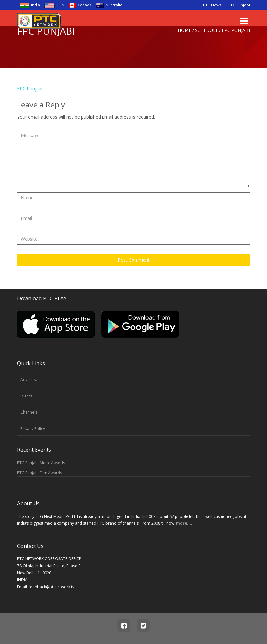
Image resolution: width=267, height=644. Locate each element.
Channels (29, 412)
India (30, 5)
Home (185, 30)
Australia (107, 5)
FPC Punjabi (30, 89)
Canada (78, 5)
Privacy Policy (33, 429)
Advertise (29, 380)
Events (26, 396)
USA (54, 5)
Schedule (207, 30)
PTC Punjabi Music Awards (41, 463)
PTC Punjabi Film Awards (40, 473)
